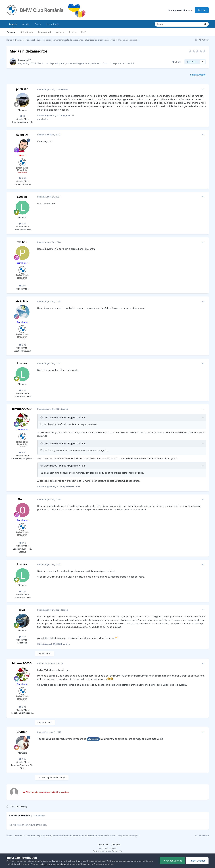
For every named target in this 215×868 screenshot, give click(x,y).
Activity (26, 24)
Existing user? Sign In (180, 10)
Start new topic (198, 75)
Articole (60, 32)
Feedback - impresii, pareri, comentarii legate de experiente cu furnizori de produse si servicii (86, 63)
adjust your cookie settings (53, 864)
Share (176, 62)
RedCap (22, 732)
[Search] (170, 24)
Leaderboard (45, 32)
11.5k (22, 637)
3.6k (22, 759)
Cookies (116, 844)
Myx (22, 610)
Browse (13, 25)
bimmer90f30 (22, 409)
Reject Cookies (197, 861)
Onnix (22, 499)
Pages (38, 24)
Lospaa (22, 197)
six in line (22, 301)
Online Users (27, 32)
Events (72, 32)
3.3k (22, 345)
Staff (83, 32)
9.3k (22, 452)
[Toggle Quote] (42, 417)
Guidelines (81, 861)
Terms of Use (58, 861)
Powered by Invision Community (108, 851)
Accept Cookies (172, 861)
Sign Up (202, 10)
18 (23, 116)
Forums (11, 32)
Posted (49, 89)
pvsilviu (22, 242)
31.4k (23, 178)
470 (22, 224)
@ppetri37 (93, 739)
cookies (127, 861)
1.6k (23, 543)
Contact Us (103, 844)
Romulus (22, 135)
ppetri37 (26, 60)
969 (22, 286)
